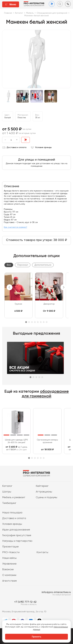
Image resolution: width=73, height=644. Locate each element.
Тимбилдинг (9, 503)
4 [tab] (35, 322)
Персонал (23, 265)
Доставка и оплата (14, 147)
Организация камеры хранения (47, 441)
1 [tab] (26, 322)
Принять (36, 637)
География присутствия (17, 535)
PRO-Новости (11, 552)
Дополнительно (43, 265)
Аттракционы (44, 492)
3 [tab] (32, 322)
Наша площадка (12, 513)
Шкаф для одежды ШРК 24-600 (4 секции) (16, 441)
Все (9, 265)
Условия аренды (41, 147)
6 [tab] (41, 322)
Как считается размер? (15, 227)
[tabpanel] (18, 295)
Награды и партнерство (17, 541)
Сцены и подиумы (46, 497)
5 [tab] (38, 322)
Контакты (42, 552)
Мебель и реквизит (14, 497)
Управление (9, 564)
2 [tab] (29, 322)
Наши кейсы (9, 558)
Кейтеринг (42, 486)
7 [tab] (44, 322)
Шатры (7, 492)
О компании (9, 575)
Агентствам (9, 581)
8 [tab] (47, 322)
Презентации (10, 547)
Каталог (7, 486)
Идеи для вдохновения (16, 530)
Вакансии (8, 569)
